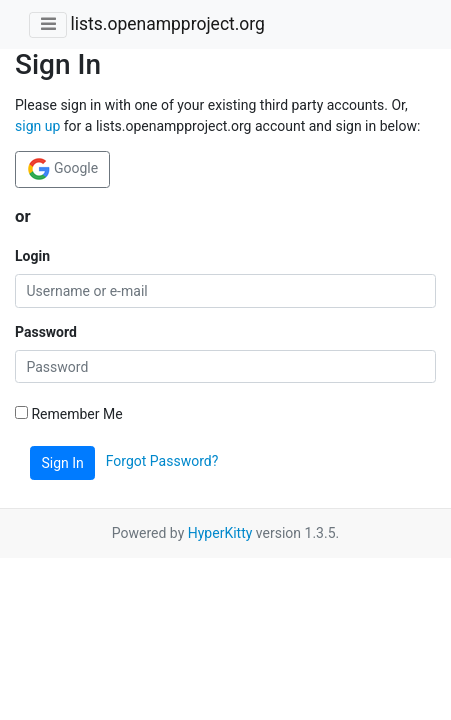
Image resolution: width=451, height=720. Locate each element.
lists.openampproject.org (167, 24)
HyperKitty (220, 533)
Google (63, 169)
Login (32, 256)
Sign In (63, 463)
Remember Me (69, 414)
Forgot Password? (162, 462)
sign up (37, 126)
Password (46, 332)
